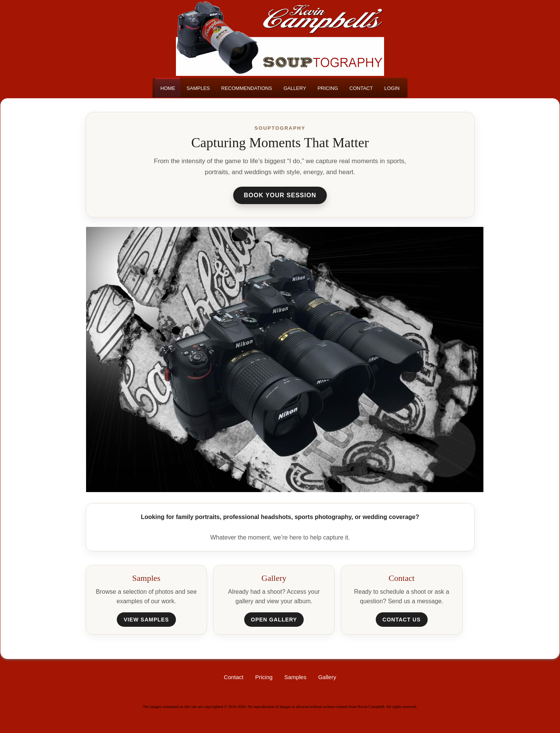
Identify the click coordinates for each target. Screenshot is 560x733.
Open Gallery (274, 620)
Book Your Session (280, 195)
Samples (295, 677)
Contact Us (402, 620)
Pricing (264, 677)
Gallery (327, 677)
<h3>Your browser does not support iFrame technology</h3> (285, 359)
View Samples (146, 620)
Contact (234, 677)
